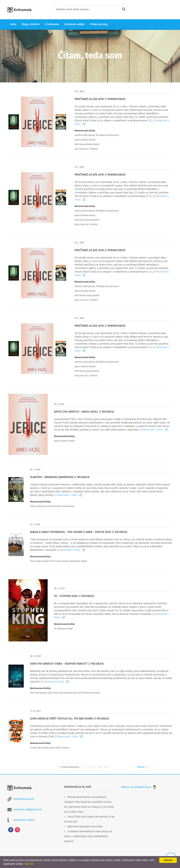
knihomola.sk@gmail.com (28, 810)
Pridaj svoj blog (99, 24)
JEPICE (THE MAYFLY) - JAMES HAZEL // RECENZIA (84, 412)
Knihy (13, 24)
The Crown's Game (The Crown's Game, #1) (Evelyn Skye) (58, 561)
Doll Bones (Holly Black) (87, 144)
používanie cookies (24, 820)
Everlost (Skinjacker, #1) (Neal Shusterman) (97, 135)
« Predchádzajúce (70, 767)
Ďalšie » (142, 767)
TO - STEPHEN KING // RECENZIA (74, 596)
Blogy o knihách (31, 24)
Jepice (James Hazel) (85, 140)
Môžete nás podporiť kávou (139, 787)
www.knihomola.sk (24, 799)
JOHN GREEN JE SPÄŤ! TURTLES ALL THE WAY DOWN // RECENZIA (69, 719)
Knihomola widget (75, 24)
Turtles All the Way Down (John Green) (50, 748)
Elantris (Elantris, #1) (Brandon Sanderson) (52, 506)
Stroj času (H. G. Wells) (86, 149)
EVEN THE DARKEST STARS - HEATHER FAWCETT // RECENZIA (67, 664)
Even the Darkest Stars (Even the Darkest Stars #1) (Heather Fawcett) (65, 693)
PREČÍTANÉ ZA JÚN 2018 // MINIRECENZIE (100, 99)
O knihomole (52, 24)
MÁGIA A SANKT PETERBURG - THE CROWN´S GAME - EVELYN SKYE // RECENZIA (79, 532)
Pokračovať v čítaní (155, 430)
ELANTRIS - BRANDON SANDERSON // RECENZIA (60, 477)
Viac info (29, 864)
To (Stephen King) (63, 629)
